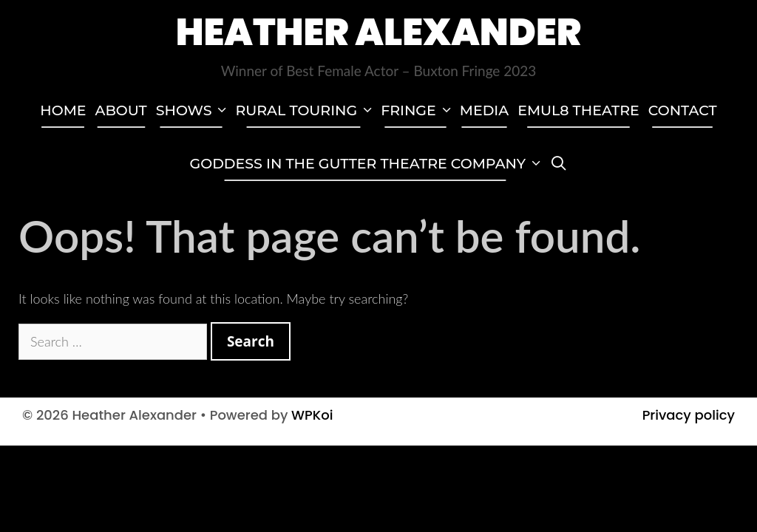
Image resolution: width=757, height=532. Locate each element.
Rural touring (306, 111)
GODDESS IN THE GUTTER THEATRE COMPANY (367, 164)
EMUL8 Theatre (578, 110)
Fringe (418, 111)
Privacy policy (689, 415)
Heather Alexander (379, 33)
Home (63, 110)
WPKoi (312, 415)
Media (484, 110)
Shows (194, 111)
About (121, 110)
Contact (683, 110)
